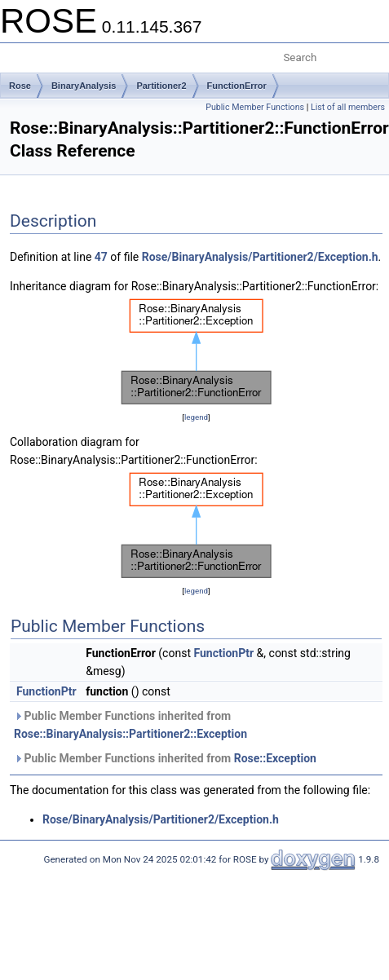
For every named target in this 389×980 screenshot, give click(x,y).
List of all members (348, 107)
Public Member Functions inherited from (130, 725)
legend (196, 417)
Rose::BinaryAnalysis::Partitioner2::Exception (130, 734)
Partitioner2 (161, 86)
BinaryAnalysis (84, 86)
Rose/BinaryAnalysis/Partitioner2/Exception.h (260, 257)
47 (101, 257)
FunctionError (237, 86)
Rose (20, 86)
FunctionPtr (223, 653)
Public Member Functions (255, 107)
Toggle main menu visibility (22, 51)
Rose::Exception (275, 758)
